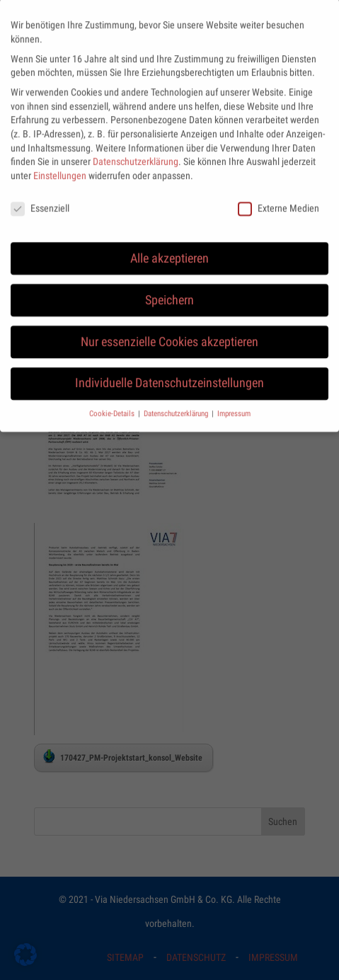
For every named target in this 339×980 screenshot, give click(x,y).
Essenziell (40, 199)
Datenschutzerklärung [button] (177, 404)
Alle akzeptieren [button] (169, 249)
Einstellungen (60, 166)
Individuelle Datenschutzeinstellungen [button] (169, 374)
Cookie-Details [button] (113, 404)
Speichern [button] (169, 291)
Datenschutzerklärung (136, 152)
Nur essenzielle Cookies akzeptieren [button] (169, 333)
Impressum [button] (234, 404)
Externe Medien (278, 199)
